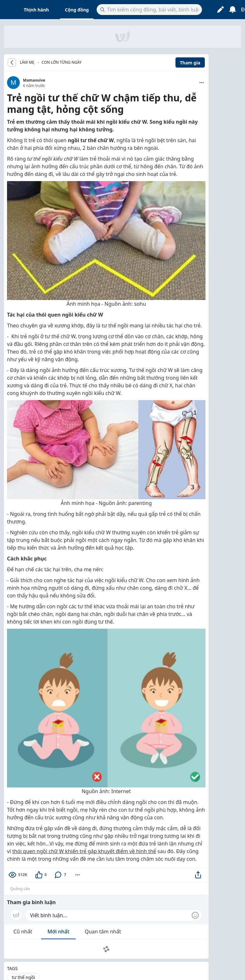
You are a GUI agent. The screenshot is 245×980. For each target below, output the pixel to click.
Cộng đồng (77, 10)
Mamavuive (34, 80)
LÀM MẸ (27, 62)
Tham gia (190, 63)
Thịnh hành (37, 10)
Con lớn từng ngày (62, 62)
